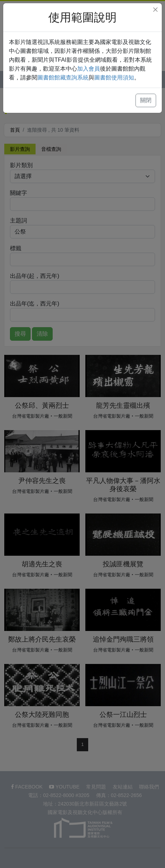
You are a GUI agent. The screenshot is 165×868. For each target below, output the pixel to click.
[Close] (155, 10)
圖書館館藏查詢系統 (63, 78)
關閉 (146, 100)
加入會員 (89, 69)
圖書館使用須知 (114, 78)
